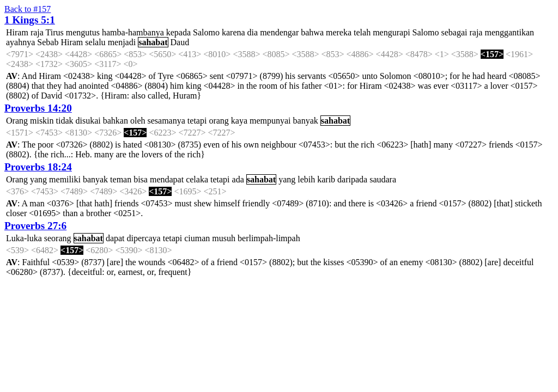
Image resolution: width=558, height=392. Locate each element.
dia (253, 32)
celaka (197, 179)
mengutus (83, 32)
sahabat (153, 42)
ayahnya (20, 42)
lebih (306, 179)
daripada (352, 179)
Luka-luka (24, 238)
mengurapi (391, 32)
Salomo (206, 32)
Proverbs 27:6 (35, 226)
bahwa (312, 32)
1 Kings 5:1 (30, 20)
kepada (178, 32)
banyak (306, 121)
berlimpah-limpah (269, 238)
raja (37, 32)
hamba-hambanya (133, 32)
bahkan (116, 121)
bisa (141, 179)
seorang (58, 238)
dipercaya (144, 238)
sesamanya (166, 121)
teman (121, 179)
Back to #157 (28, 9)
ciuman (197, 238)
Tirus (55, 32)
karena (233, 32)
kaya (239, 121)
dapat (115, 238)
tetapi (197, 121)
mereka (339, 32)
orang (219, 121)
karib (326, 179)
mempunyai (270, 121)
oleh (138, 121)
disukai (88, 121)
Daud (180, 42)
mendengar (279, 32)
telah (362, 32)
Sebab (48, 42)
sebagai (454, 32)
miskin (42, 121)
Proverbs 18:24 (38, 167)
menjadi (122, 42)
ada (238, 179)
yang (38, 179)
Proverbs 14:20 (38, 108)
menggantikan (509, 32)
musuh (224, 238)
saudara (383, 179)
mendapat (167, 179)
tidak (65, 121)
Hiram (17, 32)
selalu (95, 42)
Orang (17, 121)
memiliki (65, 179)
